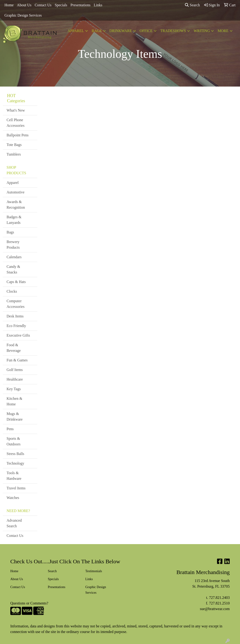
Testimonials (94, 571)
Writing (202, 31)
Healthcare (15, 379)
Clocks (12, 291)
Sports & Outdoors (14, 441)
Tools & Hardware (14, 476)
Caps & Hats (16, 282)
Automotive (15, 192)
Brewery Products (13, 245)
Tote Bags (14, 145)
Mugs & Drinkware (15, 417)
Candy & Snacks (13, 269)
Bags (97, 31)
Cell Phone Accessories (15, 123)
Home (9, 5)
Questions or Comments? (29, 603)
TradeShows (173, 31)
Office (146, 31)
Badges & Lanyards (14, 220)
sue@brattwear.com (215, 609)
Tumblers (14, 154)
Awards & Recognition (16, 205)
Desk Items (15, 316)
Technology (15, 463)
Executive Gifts (18, 335)
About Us (24, 5)
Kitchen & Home (14, 401)
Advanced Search (14, 523)
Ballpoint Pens (18, 135)
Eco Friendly (16, 326)
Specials (61, 5)
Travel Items (16, 488)
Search (192, 5)
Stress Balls (15, 454)
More (223, 31)
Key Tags (14, 389)
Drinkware (121, 31)
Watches (13, 498)
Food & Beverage (14, 348)
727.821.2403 (219, 598)
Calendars (14, 257)
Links (98, 5)
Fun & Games (17, 360)
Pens (10, 429)
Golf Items (15, 370)
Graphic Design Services (23, 15)
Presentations (81, 5)
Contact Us (43, 5)
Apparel (76, 31)
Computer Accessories (15, 304)
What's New (16, 110)
